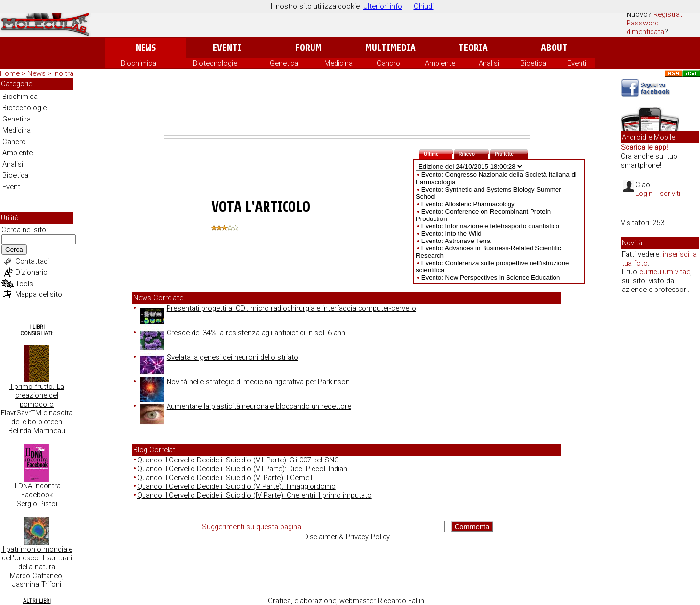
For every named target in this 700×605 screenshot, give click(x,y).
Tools (24, 284)
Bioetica (533, 63)
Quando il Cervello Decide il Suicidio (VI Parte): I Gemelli (225, 478)
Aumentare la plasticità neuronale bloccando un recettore (245, 406)
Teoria (473, 48)
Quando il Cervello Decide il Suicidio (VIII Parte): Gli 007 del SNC (238, 460)
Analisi (489, 63)
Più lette (511, 153)
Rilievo (474, 153)
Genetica (284, 63)
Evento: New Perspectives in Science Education (491, 278)
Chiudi (424, 6)
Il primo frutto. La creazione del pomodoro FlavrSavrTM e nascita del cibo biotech (37, 404)
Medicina (338, 63)
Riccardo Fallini (402, 601)
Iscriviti (669, 194)
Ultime (438, 153)
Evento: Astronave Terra (456, 241)
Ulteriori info (383, 6)
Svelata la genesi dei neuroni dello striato (219, 357)
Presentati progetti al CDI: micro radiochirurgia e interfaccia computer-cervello (278, 308)
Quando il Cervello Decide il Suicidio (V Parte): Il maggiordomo (236, 486)
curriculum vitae (665, 272)
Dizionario (31, 272)
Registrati (669, 14)
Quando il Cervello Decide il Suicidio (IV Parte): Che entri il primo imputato (254, 495)
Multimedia (391, 48)
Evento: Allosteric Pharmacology (468, 204)
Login (644, 194)
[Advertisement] (347, 108)
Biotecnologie (215, 63)
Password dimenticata (645, 27)
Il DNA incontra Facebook (37, 490)
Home (10, 73)
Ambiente (440, 63)
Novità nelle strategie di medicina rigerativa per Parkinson (245, 382)
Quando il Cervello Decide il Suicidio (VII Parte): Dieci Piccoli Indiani (243, 469)
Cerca (14, 250)
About (554, 48)
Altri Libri (37, 601)
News (146, 48)
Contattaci (32, 261)
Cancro (388, 63)
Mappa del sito (39, 294)
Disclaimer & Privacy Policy (347, 537)
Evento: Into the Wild (451, 233)
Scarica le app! (644, 147)
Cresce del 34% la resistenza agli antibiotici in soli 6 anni (243, 333)
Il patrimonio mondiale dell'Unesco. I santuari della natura (37, 558)
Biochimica (139, 63)
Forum (308, 48)
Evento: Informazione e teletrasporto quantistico (490, 226)
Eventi (227, 48)
